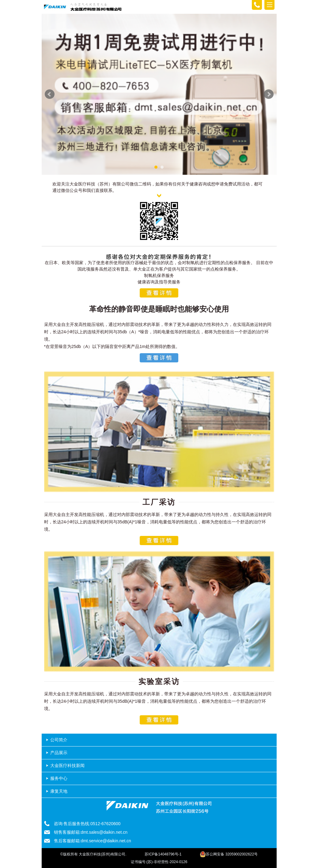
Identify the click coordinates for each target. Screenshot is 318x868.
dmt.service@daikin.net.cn (106, 841)
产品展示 (59, 753)
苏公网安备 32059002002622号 (229, 854)
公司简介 (59, 740)
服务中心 (59, 778)
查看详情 (159, 293)
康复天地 (59, 791)
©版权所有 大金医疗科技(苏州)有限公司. (93, 854)
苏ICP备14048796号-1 (163, 854)
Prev (50, 94)
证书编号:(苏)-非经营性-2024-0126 (159, 862)
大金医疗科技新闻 (67, 765)
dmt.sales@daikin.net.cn (104, 832)
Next (269, 94)
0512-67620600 (105, 824)
